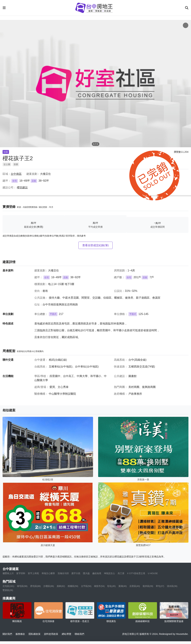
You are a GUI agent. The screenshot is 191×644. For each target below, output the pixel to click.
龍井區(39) (148, 586)
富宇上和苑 (33, 573)
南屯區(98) (22, 586)
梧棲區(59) (73, 586)
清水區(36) (172, 586)
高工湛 (121, 573)
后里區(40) (135, 586)
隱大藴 (86, 573)
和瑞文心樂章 (48, 573)
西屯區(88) (36, 586)
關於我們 (7, 634)
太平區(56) (86, 586)
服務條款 (20, 634)
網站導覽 (67, 634)
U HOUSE (153, 573)
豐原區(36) (8, 590)
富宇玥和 (21, 573)
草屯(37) (160, 586)
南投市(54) (99, 586)
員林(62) (61, 586)
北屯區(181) (8, 586)
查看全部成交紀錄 (95, 245)
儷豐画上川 (8, 573)
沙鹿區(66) (49, 586)
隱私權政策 (35, 634)
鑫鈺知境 (97, 573)
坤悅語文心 (109, 573)
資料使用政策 (51, 634)
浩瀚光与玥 (63, 573)
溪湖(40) (123, 586)
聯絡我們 (79, 634)
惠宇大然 (76, 573)
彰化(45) (111, 586)
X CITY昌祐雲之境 (136, 573)
